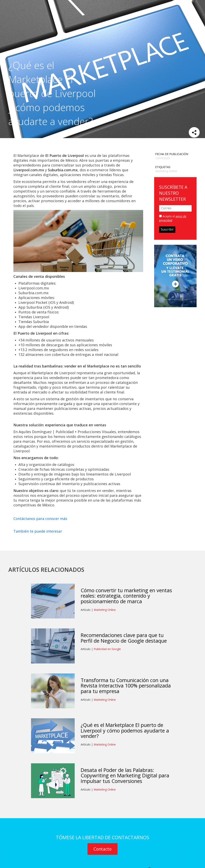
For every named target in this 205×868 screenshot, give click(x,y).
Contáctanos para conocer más (40, 519)
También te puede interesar (38, 531)
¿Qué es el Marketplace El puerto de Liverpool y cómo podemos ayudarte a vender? (125, 730)
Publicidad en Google (107, 649)
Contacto (102, 849)
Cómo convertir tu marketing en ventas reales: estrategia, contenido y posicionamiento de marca (126, 596)
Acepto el (173, 218)
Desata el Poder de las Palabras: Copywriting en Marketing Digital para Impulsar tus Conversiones (125, 775)
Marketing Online (166, 171)
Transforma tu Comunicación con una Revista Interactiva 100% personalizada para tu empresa (126, 686)
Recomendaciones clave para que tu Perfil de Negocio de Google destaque (124, 638)
